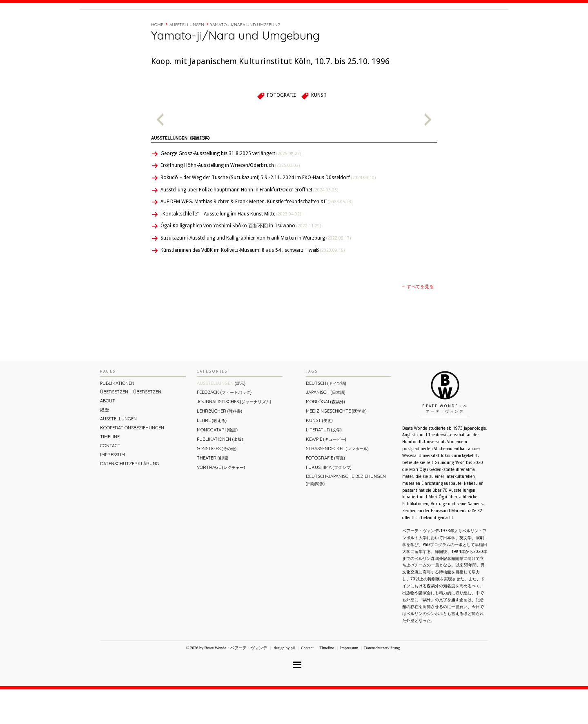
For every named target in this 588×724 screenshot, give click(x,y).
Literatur (324, 464)
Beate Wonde (132, 27)
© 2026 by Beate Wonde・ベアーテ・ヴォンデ (226, 683)
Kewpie (326, 474)
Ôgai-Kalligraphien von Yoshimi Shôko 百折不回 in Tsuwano (241, 260)
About (377, 26)
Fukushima (329, 502)
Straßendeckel (337, 483)
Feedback (224, 427)
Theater (213, 493)
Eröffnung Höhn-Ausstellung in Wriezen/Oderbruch (230, 200)
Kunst (319, 130)
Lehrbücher (219, 446)
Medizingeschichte (336, 446)
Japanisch (326, 427)
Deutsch (326, 418)
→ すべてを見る (417, 321)
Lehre (212, 455)
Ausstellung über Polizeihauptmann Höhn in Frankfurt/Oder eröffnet (249, 224)
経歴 (397, 26)
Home (157, 59)
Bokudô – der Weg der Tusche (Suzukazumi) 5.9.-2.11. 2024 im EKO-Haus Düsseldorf (268, 212)
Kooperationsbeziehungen (132, 462)
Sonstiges (217, 483)
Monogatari (217, 464)
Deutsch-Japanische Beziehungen (346, 514)
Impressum (112, 489)
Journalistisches (234, 436)
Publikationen (117, 418)
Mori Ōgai (325, 436)
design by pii (284, 683)
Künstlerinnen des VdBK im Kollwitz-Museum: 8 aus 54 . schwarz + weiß (253, 285)
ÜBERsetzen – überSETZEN (131, 426)
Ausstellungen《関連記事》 (182, 173)
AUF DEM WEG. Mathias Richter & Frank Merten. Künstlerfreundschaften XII (256, 236)
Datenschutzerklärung (130, 498)
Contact (446, 26)
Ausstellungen (187, 59)
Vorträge (221, 502)
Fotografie (282, 130)
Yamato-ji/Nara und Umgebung (245, 59)
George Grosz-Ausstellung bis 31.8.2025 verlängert (231, 188)
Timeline (419, 26)
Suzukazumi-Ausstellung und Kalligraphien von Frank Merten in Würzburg (256, 273)
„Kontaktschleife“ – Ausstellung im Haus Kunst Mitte (231, 249)
